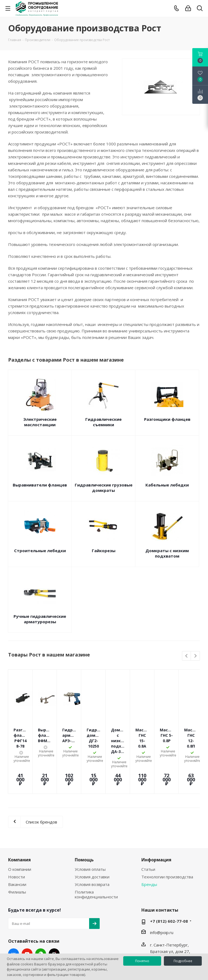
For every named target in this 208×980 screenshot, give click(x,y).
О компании (20, 837)
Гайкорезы (104, 551)
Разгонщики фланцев (167, 419)
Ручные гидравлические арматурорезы (40, 619)
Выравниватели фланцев (40, 485)
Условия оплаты (90, 837)
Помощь (84, 827)
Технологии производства (167, 844)
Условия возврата (92, 852)
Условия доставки (92, 844)
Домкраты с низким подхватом (167, 553)
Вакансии (17, 852)
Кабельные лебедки (167, 485)
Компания (19, 827)
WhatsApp (41, 921)
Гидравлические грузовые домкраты (104, 488)
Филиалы (17, 859)
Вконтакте (14, 921)
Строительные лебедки (40, 551)
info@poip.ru (162, 900)
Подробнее (183, 961)
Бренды (149, 852)
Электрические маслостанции (40, 422)
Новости (17, 844)
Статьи (148, 837)
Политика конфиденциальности (96, 862)
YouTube (27, 921)
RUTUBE (54, 921)
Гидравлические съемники (103, 422)
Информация (156, 827)
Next (195, 656)
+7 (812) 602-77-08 (169, 889)
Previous (187, 656)
